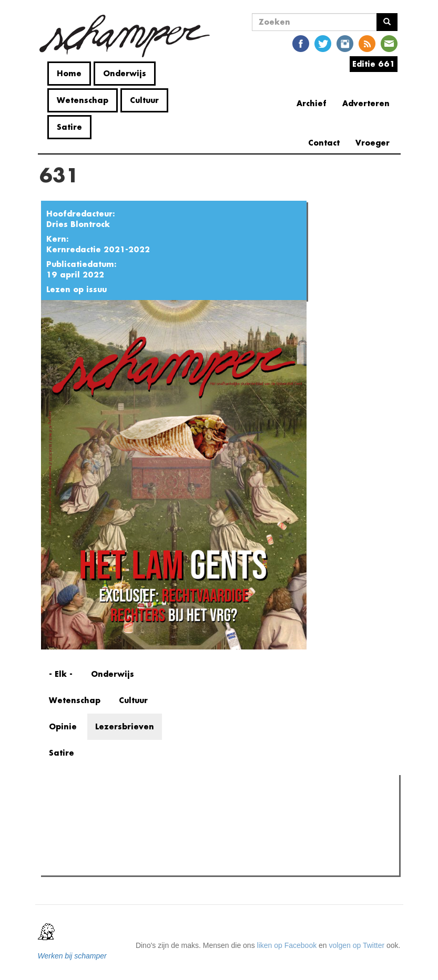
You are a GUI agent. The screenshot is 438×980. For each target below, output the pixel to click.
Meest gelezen (76, 806)
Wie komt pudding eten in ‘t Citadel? (120, 864)
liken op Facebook (287, 945)
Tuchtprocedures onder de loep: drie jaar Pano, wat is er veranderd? (173, 851)
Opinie (63, 726)
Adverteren (366, 103)
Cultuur (144, 100)
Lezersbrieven (125, 726)
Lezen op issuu (77, 289)
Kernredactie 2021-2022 (98, 249)
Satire (69, 127)
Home (69, 73)
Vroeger (373, 143)
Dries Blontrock (78, 224)
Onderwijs (125, 73)
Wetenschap (83, 100)
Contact (324, 143)
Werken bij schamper (72, 956)
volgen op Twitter (357, 945)
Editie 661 (374, 64)
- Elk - (61, 674)
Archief (312, 103)
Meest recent (133, 807)
